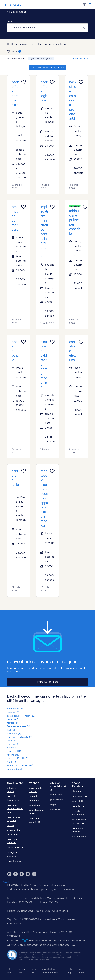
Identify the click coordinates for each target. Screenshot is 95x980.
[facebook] (22, 874)
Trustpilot (6, 882)
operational (56, 795)
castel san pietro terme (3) (21, 716)
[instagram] (34, 874)
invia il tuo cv (14, 861)
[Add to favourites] (24, 82)
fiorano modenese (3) (18, 726)
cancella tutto (81, 58)
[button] (52, 59)
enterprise (56, 809)
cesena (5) (13, 719)
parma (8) (12, 748)
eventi (10, 825)
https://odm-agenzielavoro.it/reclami (34, 959)
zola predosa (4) (16, 769)
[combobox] (47, 28)
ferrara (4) (12, 723)
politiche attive (15, 847)
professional (57, 800)
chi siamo (77, 791)
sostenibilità (79, 801)
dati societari (79, 837)
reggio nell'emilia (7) (18, 758)
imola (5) (12, 740)
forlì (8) (11, 730)
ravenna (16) (14, 755)
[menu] (90, 4)
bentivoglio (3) (15, 709)
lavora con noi (80, 796)
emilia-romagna (18, 12)
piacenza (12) (14, 751)
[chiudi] (84, 28)
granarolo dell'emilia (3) (20, 737)
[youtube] (28, 874)
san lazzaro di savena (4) (20, 765)
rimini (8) (12, 762)
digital (54, 804)
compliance (78, 806)
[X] (16, 874)
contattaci (34, 805)
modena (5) (13, 744)
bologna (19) (14, 712)
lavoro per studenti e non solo (15, 808)
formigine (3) (14, 733)
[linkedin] (9, 874)
